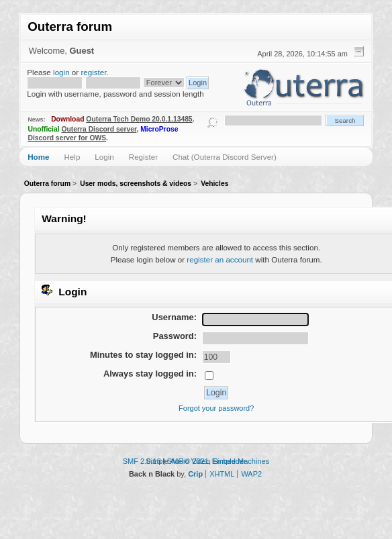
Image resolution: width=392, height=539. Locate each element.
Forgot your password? (216, 408)
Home (38, 157)
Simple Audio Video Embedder (196, 461)
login (61, 72)
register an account (220, 259)
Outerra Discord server (99, 129)
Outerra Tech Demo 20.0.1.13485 (139, 119)
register (93, 72)
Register (143, 157)
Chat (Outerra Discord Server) (225, 157)
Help (72, 157)
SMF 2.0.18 (142, 461)
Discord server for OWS (67, 138)
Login (104, 157)
